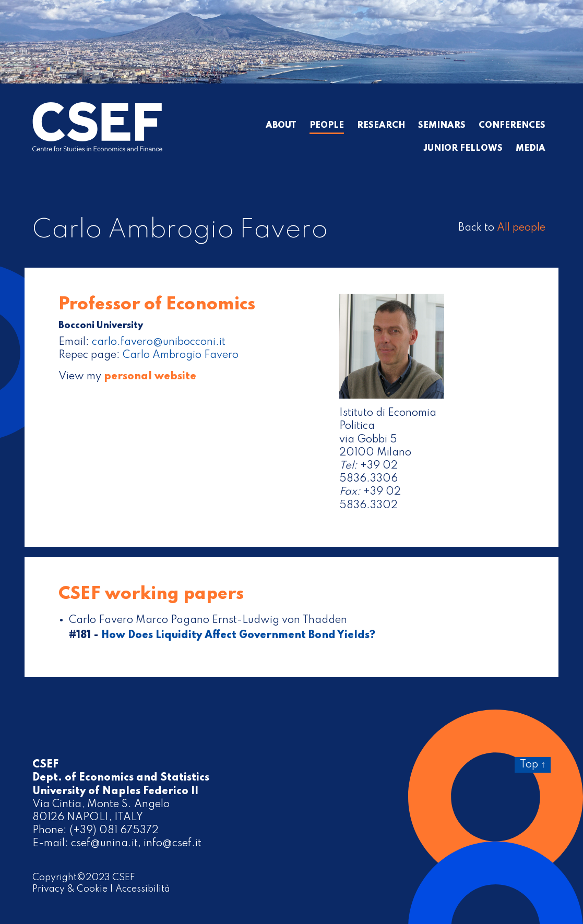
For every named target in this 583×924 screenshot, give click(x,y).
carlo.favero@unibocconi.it (159, 342)
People (327, 126)
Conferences (512, 126)
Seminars (442, 126)
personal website (150, 377)
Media (531, 149)
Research (381, 126)
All (521, 228)
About (281, 126)
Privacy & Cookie (70, 889)
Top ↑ (533, 765)
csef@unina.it (104, 844)
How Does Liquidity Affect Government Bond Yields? (238, 635)
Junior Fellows (463, 149)
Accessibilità (143, 889)
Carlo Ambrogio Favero (181, 355)
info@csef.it (172, 844)
